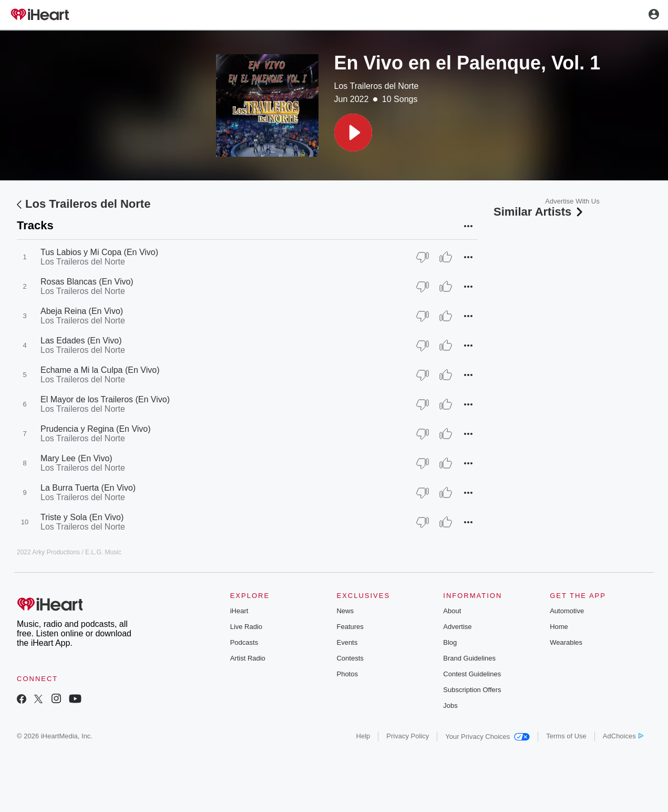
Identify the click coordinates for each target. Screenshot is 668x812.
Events (347, 642)
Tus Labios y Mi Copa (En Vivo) (99, 252)
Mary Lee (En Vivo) (76, 458)
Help (363, 736)
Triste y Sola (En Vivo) (82, 517)
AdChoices (623, 736)
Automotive (567, 611)
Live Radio (246, 627)
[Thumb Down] (423, 257)
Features (350, 627)
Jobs (450, 706)
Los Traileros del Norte (377, 86)
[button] (353, 133)
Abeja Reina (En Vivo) (82, 311)
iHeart (239, 611)
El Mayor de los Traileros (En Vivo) (105, 399)
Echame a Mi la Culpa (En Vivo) (100, 370)
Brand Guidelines (469, 658)
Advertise (457, 627)
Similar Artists (539, 212)
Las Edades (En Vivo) (81, 341)
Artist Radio (248, 658)
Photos (347, 674)
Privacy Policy (408, 736)
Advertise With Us (572, 201)
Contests (350, 658)
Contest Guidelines (472, 674)
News (345, 611)
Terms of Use (566, 736)
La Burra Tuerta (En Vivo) (88, 488)
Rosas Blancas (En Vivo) (87, 282)
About (452, 611)
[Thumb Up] (446, 257)
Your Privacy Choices (487, 737)
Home (559, 627)
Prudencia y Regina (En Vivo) (96, 429)
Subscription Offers (472, 690)
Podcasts (244, 642)
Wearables (566, 642)
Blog (450, 642)
